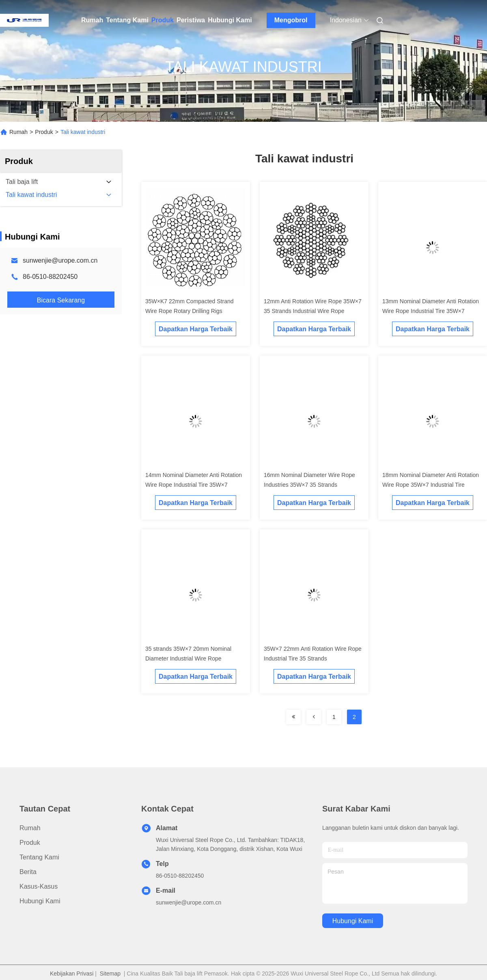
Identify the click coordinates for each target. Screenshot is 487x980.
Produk (163, 20)
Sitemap (110, 974)
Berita (28, 872)
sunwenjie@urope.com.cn (60, 260)
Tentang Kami (127, 20)
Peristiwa (191, 20)
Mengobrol (291, 20)
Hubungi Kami (230, 20)
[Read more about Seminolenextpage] (293, 717)
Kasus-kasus (39, 886)
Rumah (92, 20)
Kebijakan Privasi (72, 974)
